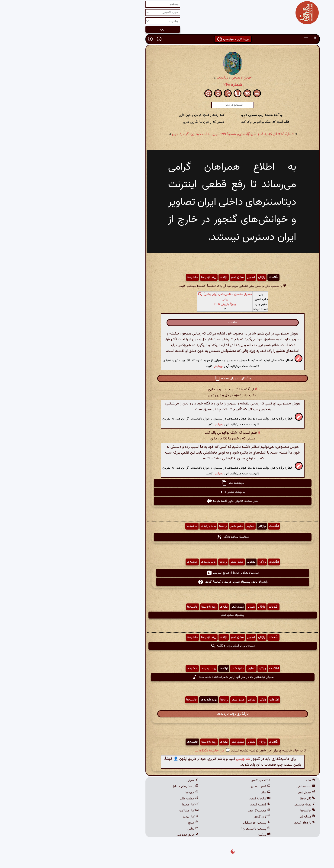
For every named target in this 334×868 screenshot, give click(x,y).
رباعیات (157, 78)
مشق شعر (172, 277)
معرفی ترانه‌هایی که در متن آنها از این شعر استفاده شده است (167, 677)
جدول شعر (241, 793)
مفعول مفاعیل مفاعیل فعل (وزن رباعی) (162, 294)
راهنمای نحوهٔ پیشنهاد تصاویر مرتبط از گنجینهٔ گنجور (167, 582)
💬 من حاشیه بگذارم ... (147, 751)
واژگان (196, 277)
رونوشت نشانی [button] (167, 492)
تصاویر (185, 277)
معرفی (127, 781)
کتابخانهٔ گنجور (194, 799)
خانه (245, 781)
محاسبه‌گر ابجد (194, 811)
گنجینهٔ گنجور (195, 805)
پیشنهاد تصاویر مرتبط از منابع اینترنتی (167, 573)
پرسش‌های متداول (119, 787)
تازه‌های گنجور (239, 823)
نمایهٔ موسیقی (239, 805)
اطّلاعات (208, 277)
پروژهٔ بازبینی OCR (159, 304)
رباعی (159, 300)
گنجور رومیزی (194, 787)
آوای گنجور (196, 817)
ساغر (200, 793)
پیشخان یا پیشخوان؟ (190, 829)
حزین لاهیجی (176, 78)
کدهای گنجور (195, 781)
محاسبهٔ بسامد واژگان (167, 537)
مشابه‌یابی (241, 817)
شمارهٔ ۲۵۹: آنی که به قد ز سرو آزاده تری (200, 134)
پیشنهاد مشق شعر (167, 615)
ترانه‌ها (158, 277)
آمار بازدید (125, 817)
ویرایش (152, 366)
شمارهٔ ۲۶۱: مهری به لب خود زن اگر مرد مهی (138, 134)
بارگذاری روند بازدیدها (167, 714)
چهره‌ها (126, 793)
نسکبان (198, 835)
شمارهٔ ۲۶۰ (167, 85)
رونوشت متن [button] (167, 483)
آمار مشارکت (123, 811)
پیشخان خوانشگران (191, 823)
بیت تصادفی (240, 787)
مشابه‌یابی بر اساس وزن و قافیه (167, 646)
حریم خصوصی (122, 835)
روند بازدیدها (143, 277)
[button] (249, 39)
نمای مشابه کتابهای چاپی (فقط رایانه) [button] (167, 501)
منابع (128, 823)
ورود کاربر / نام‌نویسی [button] (167, 39)
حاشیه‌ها (127, 277)
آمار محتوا (125, 805)
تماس (127, 829)
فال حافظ (242, 799)
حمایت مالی (124, 799)
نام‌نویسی (177, 759)
